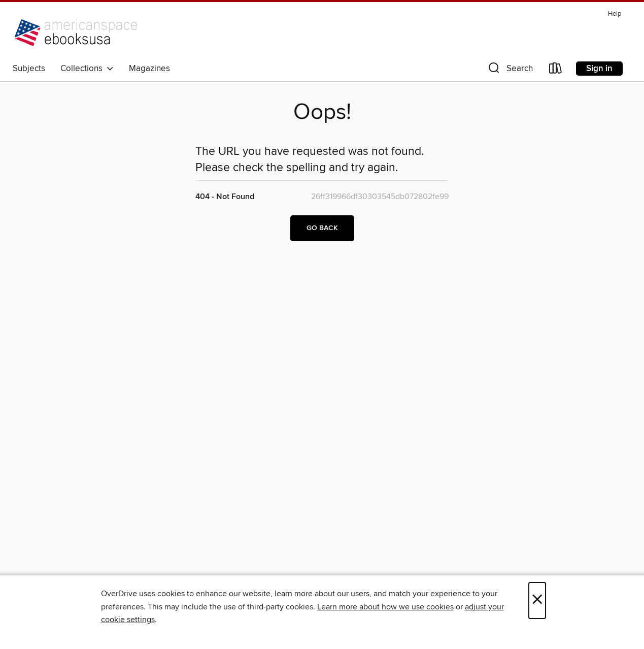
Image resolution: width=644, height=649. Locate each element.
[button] (510, 70)
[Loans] (556, 70)
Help (615, 14)
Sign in (599, 69)
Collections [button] (87, 69)
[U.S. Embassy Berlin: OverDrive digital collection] (79, 33)
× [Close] (537, 601)
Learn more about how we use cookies (385, 607)
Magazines (149, 69)
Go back (322, 228)
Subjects (29, 69)
